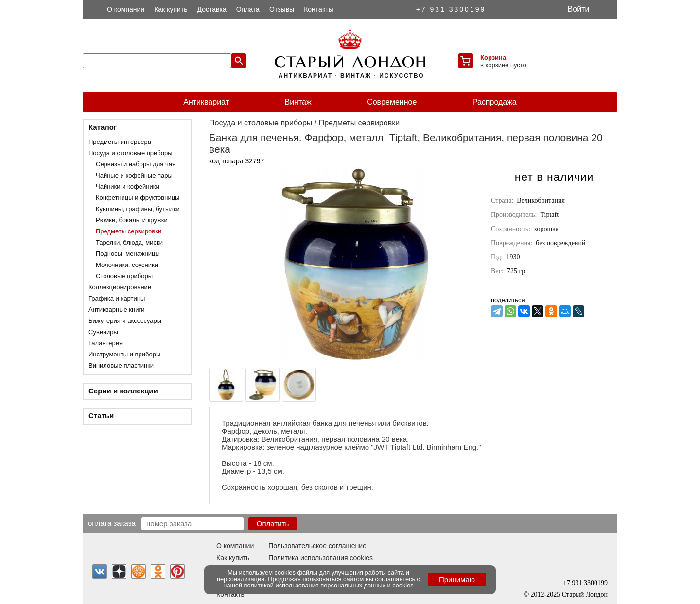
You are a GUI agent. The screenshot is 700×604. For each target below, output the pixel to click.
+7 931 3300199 (451, 9)
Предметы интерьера (120, 142)
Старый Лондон (585, 595)
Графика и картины (117, 298)
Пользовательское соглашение (317, 546)
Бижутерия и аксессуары (125, 321)
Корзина (493, 58)
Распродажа (495, 102)
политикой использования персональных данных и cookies (329, 585)
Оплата (248, 9)
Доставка (212, 9)
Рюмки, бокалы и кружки (132, 220)
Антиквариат (206, 102)
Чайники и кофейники (128, 187)
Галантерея (105, 343)
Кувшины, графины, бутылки (138, 209)
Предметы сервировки (129, 231)
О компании (126, 9)
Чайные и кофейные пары (134, 175)
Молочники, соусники (127, 265)
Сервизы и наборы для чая (136, 164)
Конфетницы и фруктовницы (138, 198)
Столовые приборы (124, 276)
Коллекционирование (120, 287)
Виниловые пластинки (121, 365)
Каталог (103, 127)
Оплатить (273, 524)
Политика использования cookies (321, 558)
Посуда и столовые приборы (131, 153)
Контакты (318, 9)
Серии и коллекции (123, 391)
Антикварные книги (116, 310)
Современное (392, 102)
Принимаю (457, 579)
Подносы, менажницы (128, 254)
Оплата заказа (112, 523)
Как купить (171, 9)
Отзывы (282, 9)
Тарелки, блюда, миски (129, 242)
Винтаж (298, 102)
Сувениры (103, 332)
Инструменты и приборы (124, 354)
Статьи (101, 416)
